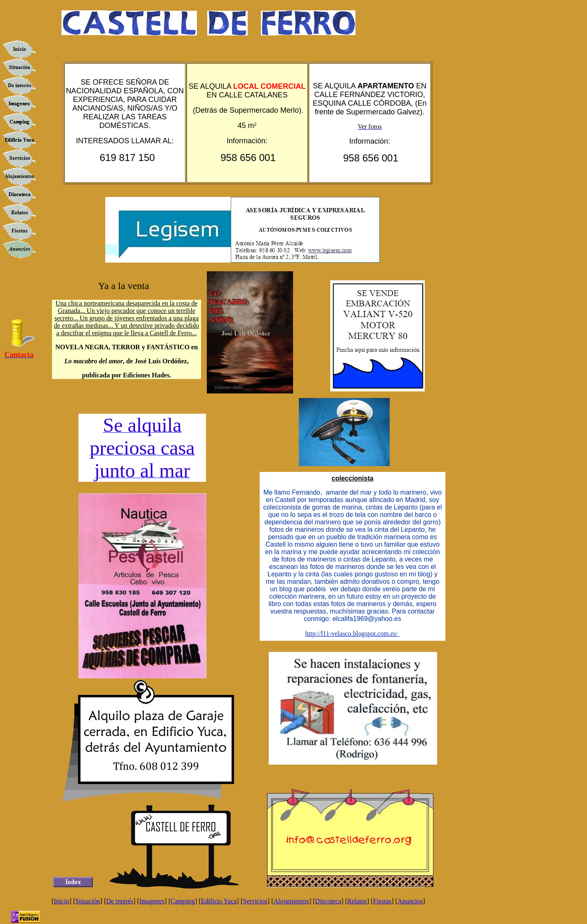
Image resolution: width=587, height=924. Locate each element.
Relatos (357, 901)
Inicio (61, 901)
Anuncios (410, 901)
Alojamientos (291, 901)
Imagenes (152, 901)
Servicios (255, 901)
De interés (120, 901)
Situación (88, 901)
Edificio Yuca (219, 901)
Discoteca (328, 901)
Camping (183, 901)
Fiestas (382, 901)
